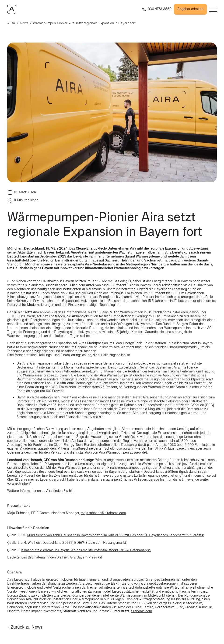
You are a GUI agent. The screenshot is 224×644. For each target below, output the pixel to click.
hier (72, 491)
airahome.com (141, 611)
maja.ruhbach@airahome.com (103, 513)
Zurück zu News (25, 627)
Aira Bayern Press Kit (86, 557)
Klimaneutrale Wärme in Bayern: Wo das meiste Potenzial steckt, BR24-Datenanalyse (86, 550)
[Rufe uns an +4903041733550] (156, 9)
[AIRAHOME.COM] (12, 9)
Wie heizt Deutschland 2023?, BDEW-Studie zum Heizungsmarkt (77, 543)
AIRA (11, 23)
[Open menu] (213, 9)
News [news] (24, 23)
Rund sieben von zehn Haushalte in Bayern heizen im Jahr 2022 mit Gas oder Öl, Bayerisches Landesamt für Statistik (115, 535)
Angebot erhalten (190, 9)
